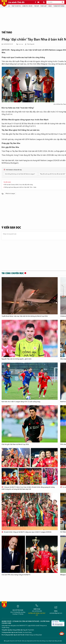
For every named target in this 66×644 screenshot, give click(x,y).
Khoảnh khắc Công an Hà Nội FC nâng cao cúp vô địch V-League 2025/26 (26, 532)
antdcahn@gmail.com (56, 613)
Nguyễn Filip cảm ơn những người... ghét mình (17, 359)
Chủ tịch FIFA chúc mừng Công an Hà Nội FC (16, 575)
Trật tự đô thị (16, 6)
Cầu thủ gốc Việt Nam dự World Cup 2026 (15, 444)
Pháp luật (44, 6)
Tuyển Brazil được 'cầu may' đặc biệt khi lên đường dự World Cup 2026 (25, 316)
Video (50, 6)
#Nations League (10, 194)
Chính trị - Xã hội (27, 6)
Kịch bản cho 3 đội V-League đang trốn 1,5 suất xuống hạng (21, 402)
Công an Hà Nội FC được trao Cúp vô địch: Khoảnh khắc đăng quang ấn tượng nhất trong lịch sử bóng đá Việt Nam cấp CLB (28, 488)
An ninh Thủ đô (16, 2)
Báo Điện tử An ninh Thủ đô (4, 3)
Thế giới (36, 6)
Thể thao (7, 32)
